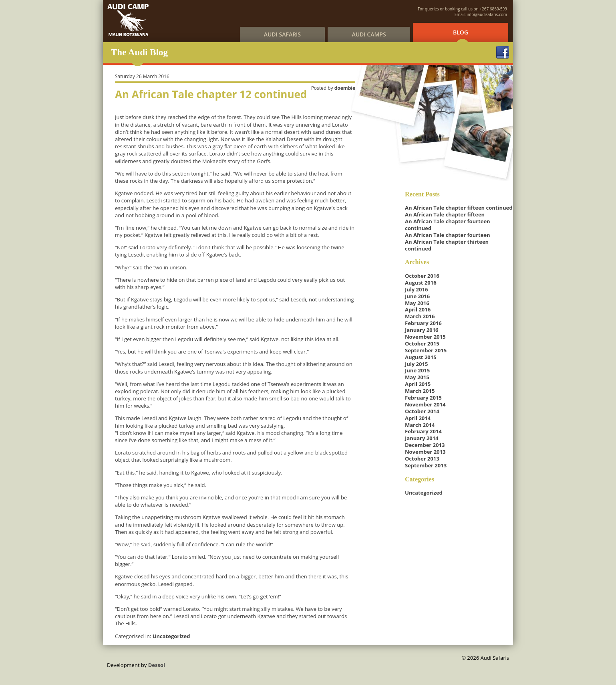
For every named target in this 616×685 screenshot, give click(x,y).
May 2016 (417, 303)
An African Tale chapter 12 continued (211, 94)
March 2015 (420, 391)
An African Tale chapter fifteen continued (459, 208)
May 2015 (417, 377)
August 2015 (421, 357)
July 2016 (416, 289)
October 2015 (422, 344)
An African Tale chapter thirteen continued (447, 245)
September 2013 (426, 465)
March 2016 (420, 316)
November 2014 (425, 404)
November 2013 (425, 452)
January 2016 (422, 330)
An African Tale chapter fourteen (448, 235)
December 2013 (425, 445)
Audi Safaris (282, 34)
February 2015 (423, 398)
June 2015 (417, 370)
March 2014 (420, 425)
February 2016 (423, 323)
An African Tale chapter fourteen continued (448, 225)
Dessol (157, 665)
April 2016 (418, 309)
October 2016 (422, 276)
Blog (461, 32)
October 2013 (422, 459)
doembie (345, 88)
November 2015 (425, 337)
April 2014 (418, 418)
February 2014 (423, 431)
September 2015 (426, 350)
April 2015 (418, 384)
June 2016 (417, 296)
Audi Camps (369, 34)
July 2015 (416, 364)
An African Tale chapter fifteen (445, 214)
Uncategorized (171, 636)
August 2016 (421, 283)
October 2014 (422, 411)
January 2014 (422, 438)
